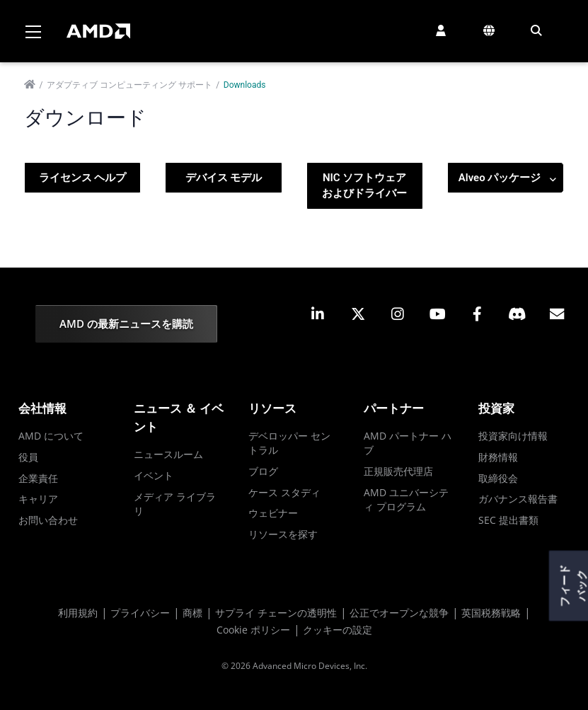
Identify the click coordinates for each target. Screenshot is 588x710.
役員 (28, 457)
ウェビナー (273, 513)
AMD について (51, 436)
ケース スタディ (284, 492)
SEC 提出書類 (508, 520)
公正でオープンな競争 (399, 613)
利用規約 (78, 613)
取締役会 (498, 478)
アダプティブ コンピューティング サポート (129, 85)
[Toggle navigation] (33, 31)
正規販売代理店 (398, 471)
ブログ (263, 471)
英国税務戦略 (491, 613)
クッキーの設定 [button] (338, 630)
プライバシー (140, 613)
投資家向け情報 (513, 436)
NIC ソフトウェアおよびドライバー (364, 186)
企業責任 (38, 478)
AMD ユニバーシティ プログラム (406, 499)
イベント (154, 475)
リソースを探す (283, 534)
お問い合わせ (48, 520)
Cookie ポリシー (253, 630)
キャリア (38, 499)
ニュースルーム (168, 454)
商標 (192, 613)
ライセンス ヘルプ (83, 178)
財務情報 (498, 457)
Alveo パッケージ (507, 178)
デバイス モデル (224, 178)
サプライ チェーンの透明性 (276, 613)
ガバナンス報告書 (518, 499)
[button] (441, 30)
